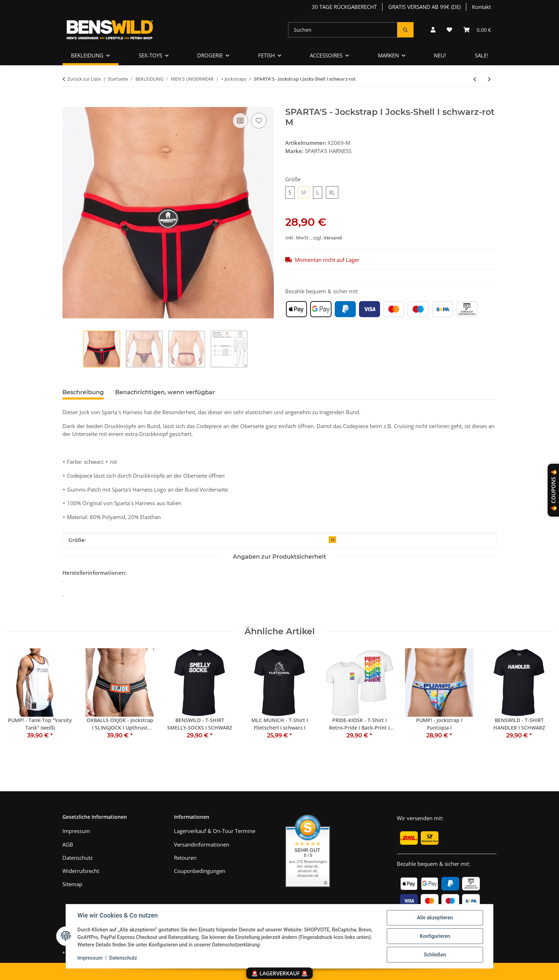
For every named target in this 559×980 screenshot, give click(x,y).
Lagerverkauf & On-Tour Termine (215, 831)
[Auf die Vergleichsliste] (240, 121)
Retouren (185, 858)
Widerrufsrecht (81, 871)
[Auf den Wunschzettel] (259, 121)
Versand (333, 238)
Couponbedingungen (200, 871)
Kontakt (481, 7)
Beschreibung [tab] (83, 392)
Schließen (435, 955)
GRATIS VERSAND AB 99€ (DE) (424, 7)
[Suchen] (343, 30)
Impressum (90, 958)
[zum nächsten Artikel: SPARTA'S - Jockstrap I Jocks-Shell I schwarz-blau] (489, 79)
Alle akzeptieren (435, 918)
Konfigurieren (435, 936)
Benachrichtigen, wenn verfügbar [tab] (165, 392)
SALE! (481, 55)
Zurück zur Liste (84, 79)
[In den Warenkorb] (68, 103)
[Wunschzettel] (449, 30)
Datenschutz (123, 958)
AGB (68, 844)
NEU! (440, 55)
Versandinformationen (202, 844)
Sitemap (72, 884)
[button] (433, 30)
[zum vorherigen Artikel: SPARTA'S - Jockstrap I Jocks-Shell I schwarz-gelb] (475, 79)
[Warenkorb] (477, 30)
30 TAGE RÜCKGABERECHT (344, 7)
